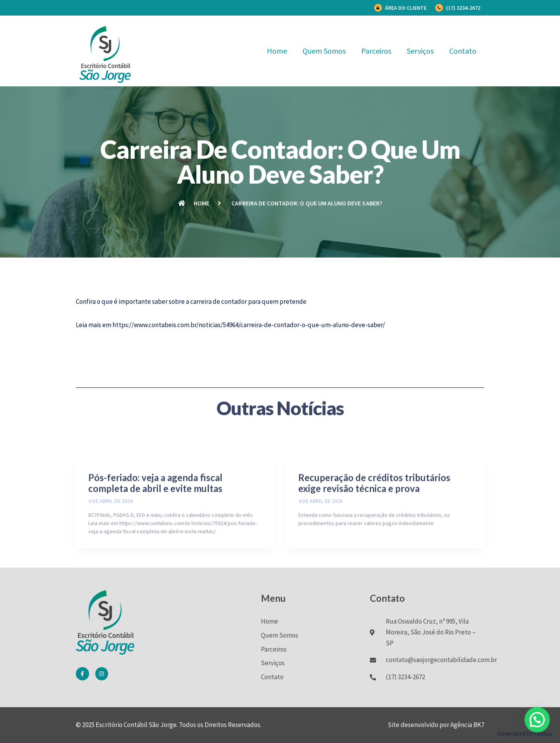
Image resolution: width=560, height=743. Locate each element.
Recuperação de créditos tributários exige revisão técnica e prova (374, 520)
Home (277, 51)
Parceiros (376, 51)
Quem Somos (324, 51)
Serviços (420, 51)
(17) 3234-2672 (463, 8)
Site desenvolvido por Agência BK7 (436, 725)
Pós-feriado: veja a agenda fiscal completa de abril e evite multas (155, 520)
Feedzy (543, 733)
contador (234, 301)
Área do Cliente (406, 8)
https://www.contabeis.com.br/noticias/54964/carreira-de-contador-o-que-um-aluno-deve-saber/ (249, 325)
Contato (463, 51)
